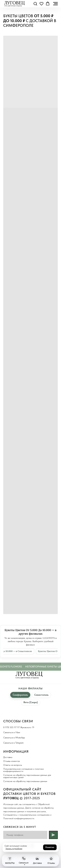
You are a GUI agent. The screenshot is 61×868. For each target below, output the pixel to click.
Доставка (8, 757)
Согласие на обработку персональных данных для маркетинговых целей (27, 776)
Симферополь (20, 695)
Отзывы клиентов (11, 761)
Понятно (50, 847)
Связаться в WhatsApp (14, 738)
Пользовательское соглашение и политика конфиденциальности (23, 770)
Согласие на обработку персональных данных (25, 781)
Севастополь (41, 695)
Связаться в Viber (12, 732)
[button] (35, 4)
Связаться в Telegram (13, 743)
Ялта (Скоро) (31, 702)
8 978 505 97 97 (11, 727)
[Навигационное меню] (55, 4)
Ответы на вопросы (13, 765)
